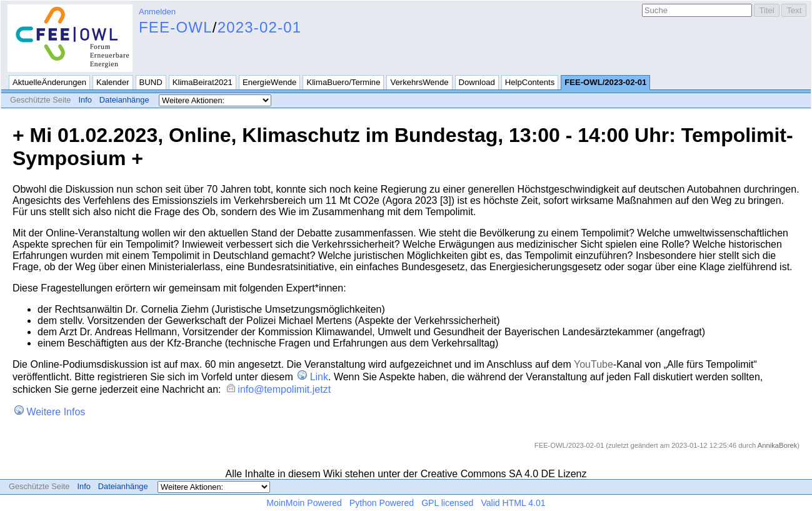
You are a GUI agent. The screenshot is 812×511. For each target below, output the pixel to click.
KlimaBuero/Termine (343, 82)
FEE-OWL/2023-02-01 (605, 82)
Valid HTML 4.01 (513, 503)
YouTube (594, 364)
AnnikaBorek (777, 445)
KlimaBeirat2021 (203, 82)
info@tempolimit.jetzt (284, 389)
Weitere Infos (56, 412)
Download (477, 82)
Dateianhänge (124, 100)
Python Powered (382, 503)
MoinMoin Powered (304, 503)
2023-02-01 (260, 27)
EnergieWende (270, 82)
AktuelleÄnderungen (49, 82)
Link (319, 377)
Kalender (113, 82)
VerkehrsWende (419, 82)
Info (85, 100)
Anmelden (157, 12)
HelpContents (530, 82)
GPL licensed (447, 503)
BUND (151, 82)
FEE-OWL (176, 27)
